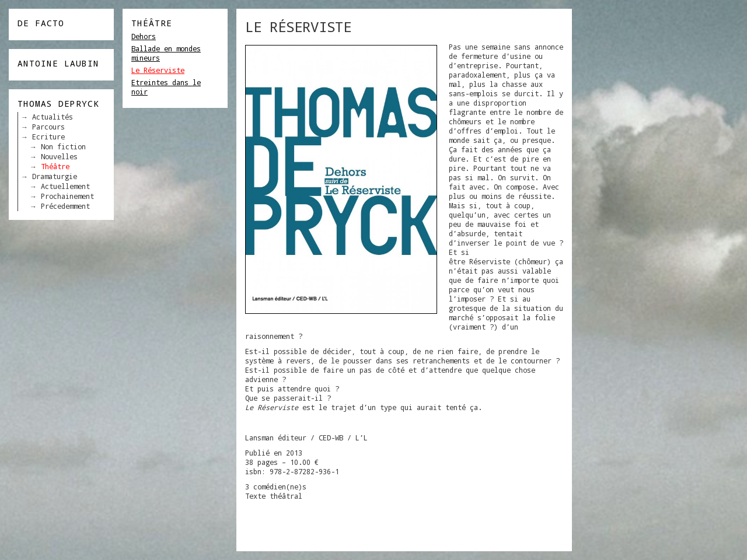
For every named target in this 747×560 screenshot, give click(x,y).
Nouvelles (59, 156)
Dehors (144, 36)
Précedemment (65, 206)
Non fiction (63, 146)
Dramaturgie (55, 176)
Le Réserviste (158, 70)
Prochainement (67, 196)
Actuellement (65, 186)
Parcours (48, 127)
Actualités (53, 117)
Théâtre (55, 166)
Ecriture (48, 136)
